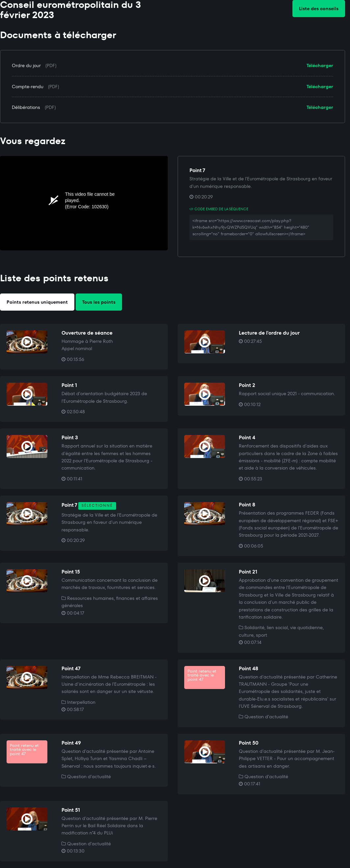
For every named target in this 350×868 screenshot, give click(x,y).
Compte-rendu (28, 87)
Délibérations (26, 107)
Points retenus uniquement (37, 302)
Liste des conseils (319, 9)
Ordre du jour (26, 65)
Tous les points (99, 302)
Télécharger (320, 65)
